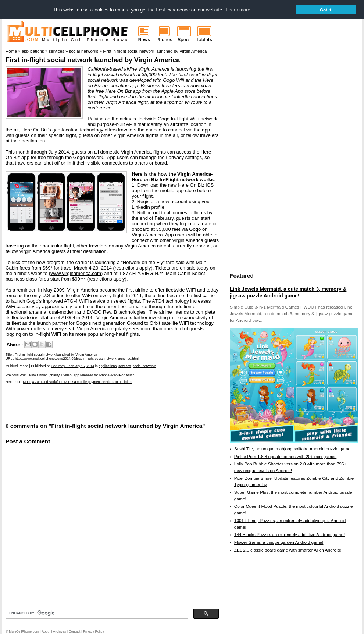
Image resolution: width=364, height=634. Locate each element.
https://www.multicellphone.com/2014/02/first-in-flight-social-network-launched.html (77, 359)
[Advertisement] (92, 403)
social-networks (144, 366)
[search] (96, 613)
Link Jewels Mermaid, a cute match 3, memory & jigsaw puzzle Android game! (288, 292)
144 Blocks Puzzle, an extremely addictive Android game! (289, 535)
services (125, 366)
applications (108, 366)
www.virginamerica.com (76, 273)
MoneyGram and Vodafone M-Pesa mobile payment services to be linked (78, 382)
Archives (59, 631)
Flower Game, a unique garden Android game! (279, 542)
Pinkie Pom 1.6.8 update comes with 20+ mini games (285, 457)
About (46, 631)
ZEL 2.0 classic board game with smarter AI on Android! (288, 550)
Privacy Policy (94, 631)
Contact (75, 631)
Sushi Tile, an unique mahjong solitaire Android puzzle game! (293, 449)
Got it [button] (326, 10)
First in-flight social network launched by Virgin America (93, 60)
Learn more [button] (238, 10)
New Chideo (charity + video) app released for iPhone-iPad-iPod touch (82, 375)
